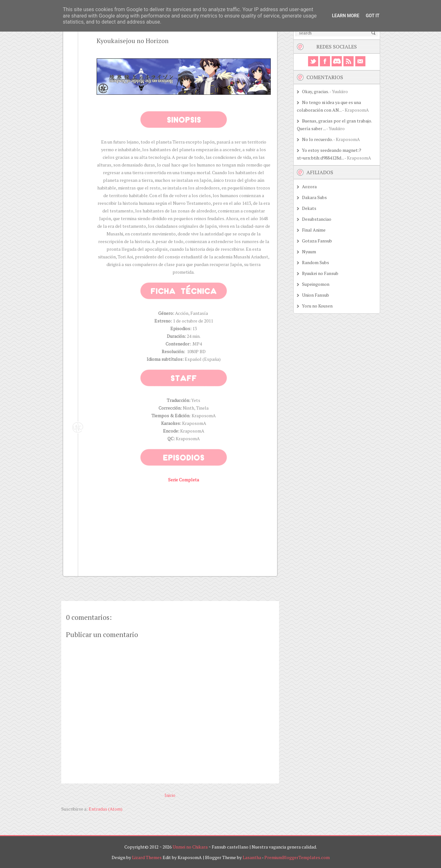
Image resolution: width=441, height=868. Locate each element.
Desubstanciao (317, 219)
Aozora (309, 186)
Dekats (309, 208)
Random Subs (316, 262)
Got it (373, 16)
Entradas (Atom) (106, 809)
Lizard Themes (147, 857)
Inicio (170, 795)
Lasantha (252, 857)
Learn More (346, 16)
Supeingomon (316, 284)
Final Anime (314, 230)
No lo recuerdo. (317, 139)
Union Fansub (316, 295)
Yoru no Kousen (317, 306)
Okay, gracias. (315, 91)
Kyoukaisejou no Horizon (133, 41)
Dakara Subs (314, 197)
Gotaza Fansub (317, 241)
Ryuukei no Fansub (320, 273)
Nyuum (309, 252)
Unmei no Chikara (190, 847)
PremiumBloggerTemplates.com (297, 857)
